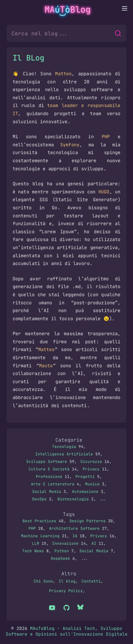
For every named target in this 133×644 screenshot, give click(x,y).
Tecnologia (64, 447)
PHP (32, 528)
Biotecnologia (73, 499)
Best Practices (39, 521)
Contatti (91, 581)
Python (62, 551)
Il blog (67, 581)
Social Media (47, 492)
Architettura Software (74, 528)
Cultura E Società (49, 469)
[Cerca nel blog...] (61, 33)
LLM (36, 543)
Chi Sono (43, 581)
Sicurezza (91, 462)
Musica (92, 484)
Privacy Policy (66, 591)
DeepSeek (60, 558)
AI (94, 543)
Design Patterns (88, 521)
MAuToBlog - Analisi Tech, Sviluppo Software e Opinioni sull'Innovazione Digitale (67, 631)
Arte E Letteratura (53, 484)
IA (75, 536)
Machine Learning (40, 536)
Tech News (33, 551)
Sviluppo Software (47, 462)
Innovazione (65, 543)
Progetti (85, 477)
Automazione (85, 492)
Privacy (91, 469)
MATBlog (68, 10)
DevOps (39, 499)
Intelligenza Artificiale (64, 454)
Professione (49, 477)
